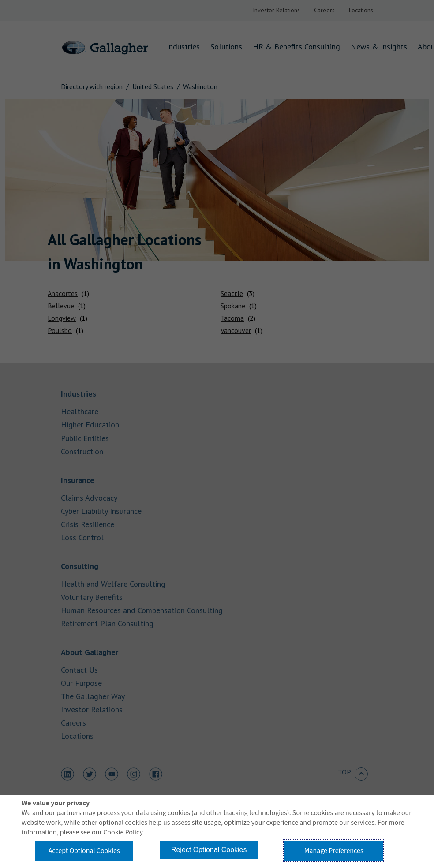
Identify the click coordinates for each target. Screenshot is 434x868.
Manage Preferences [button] (334, 851)
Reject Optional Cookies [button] (209, 850)
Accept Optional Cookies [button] (84, 851)
